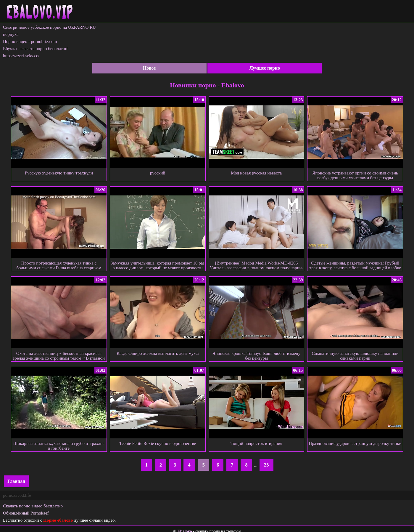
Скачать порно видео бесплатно (33, 506)
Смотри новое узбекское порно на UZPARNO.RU (49, 27)
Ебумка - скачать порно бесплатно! (36, 49)
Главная (16, 481)
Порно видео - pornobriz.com (30, 41)
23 (266, 465)
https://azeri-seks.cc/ (21, 56)
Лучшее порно (265, 68)
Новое (149, 68)
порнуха (11, 34)
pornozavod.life (17, 495)
